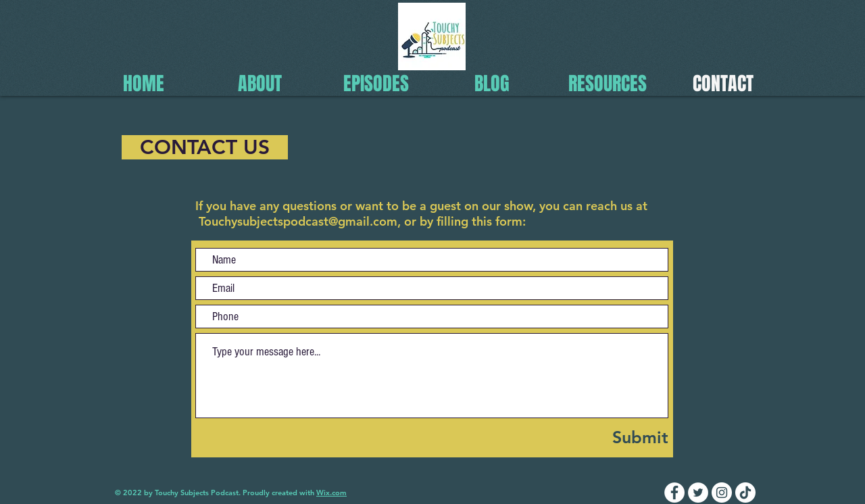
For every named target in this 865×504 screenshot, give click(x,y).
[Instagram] (722, 493)
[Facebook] (674, 493)
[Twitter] (698, 493)
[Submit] (605, 437)
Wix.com (331, 493)
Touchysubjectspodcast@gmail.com (298, 221)
